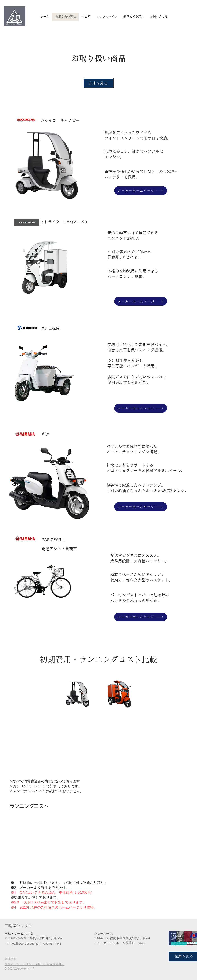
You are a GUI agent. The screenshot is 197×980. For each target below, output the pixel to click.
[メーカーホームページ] (141, 191)
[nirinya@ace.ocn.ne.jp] (22, 943)
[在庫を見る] (98, 83)
